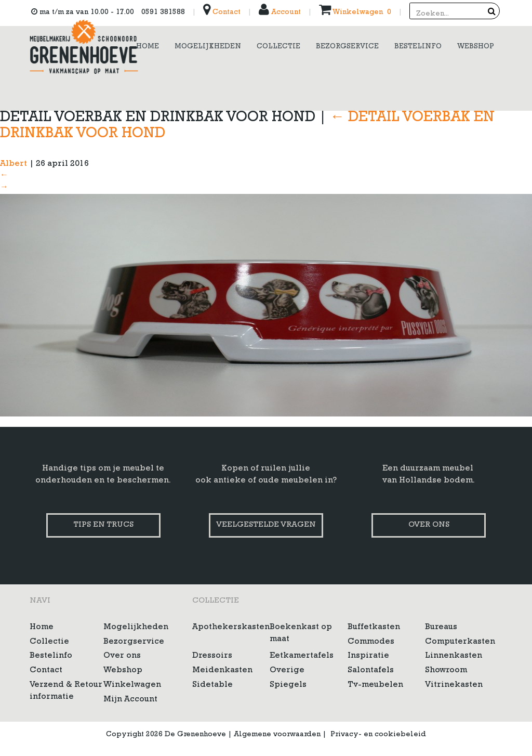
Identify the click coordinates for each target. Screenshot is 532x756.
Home (42, 628)
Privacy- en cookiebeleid (378, 735)
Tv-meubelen (375, 685)
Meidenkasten (222, 671)
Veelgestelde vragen (266, 525)
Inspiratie (368, 656)
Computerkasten (460, 642)
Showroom (446, 671)
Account (280, 12)
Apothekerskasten (231, 628)
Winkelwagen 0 (355, 12)
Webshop (123, 671)
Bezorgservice (134, 642)
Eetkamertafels (302, 656)
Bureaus (441, 628)
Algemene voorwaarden (277, 735)
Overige (287, 671)
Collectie (49, 642)
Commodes (371, 642)
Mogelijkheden (136, 628)
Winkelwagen (132, 685)
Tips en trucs (103, 525)
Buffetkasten (374, 628)
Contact (222, 12)
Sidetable (212, 685)
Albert (14, 164)
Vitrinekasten (454, 685)
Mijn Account (130, 700)
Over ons (429, 525)
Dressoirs (212, 656)
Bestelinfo (51, 656)
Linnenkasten (454, 656)
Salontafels (371, 671)
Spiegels (288, 685)
